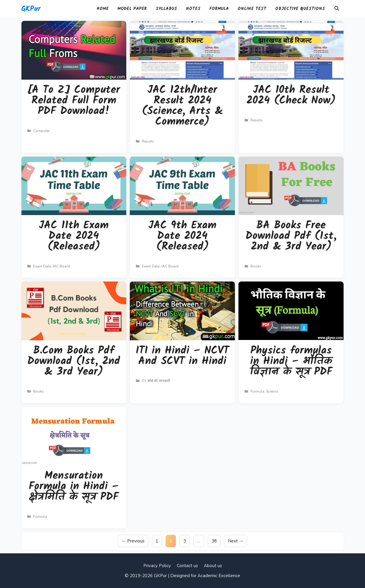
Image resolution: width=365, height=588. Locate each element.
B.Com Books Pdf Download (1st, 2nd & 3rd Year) (74, 361)
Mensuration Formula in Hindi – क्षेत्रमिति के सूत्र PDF (74, 486)
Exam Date (42, 266)
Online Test (252, 9)
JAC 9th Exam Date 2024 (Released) (182, 236)
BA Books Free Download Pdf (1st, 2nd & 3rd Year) (291, 236)
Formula (219, 9)
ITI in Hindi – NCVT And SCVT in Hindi (182, 356)
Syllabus (166, 9)
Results (148, 141)
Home (103, 9)
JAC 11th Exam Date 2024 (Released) (74, 236)
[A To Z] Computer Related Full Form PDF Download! (74, 101)
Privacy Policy (157, 566)
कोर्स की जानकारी (159, 381)
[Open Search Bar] (337, 9)
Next (236, 541)
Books (256, 266)
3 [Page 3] (186, 541)
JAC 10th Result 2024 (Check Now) (291, 95)
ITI (144, 381)
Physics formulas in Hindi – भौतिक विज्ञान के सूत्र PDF (291, 361)
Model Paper (132, 9)
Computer (41, 131)
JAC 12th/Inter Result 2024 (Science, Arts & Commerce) (182, 106)
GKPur (31, 9)
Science (272, 391)
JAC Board (61, 266)
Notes (193, 9)
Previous (133, 541)
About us (213, 566)
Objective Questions (300, 9)
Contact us (187, 566)
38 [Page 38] (216, 541)
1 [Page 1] (159, 541)
